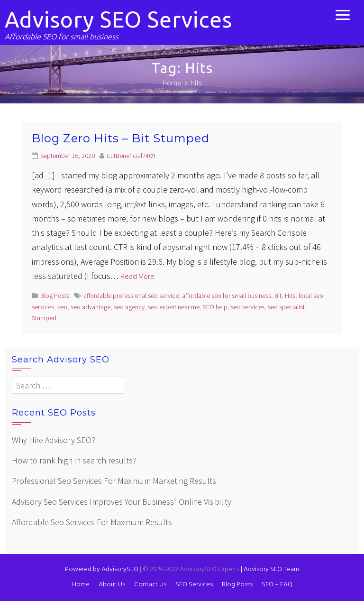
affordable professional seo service (131, 296)
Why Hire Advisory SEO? (54, 440)
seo (62, 307)
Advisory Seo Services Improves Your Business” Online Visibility (122, 502)
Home (81, 585)
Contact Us (150, 585)
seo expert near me (174, 307)
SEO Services (194, 585)
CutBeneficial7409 (131, 156)
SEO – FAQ (277, 585)
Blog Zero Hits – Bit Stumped (121, 138)
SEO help (215, 307)
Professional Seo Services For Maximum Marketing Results (114, 481)
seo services (248, 307)
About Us (112, 585)
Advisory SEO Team (270, 569)
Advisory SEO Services (118, 19)
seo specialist (286, 307)
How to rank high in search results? (74, 460)
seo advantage (91, 307)
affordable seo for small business (227, 296)
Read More (137, 276)
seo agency (129, 307)
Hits (290, 296)
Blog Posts (55, 296)
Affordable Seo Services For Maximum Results (92, 522)
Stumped (44, 318)
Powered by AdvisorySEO (102, 569)
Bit (278, 296)
